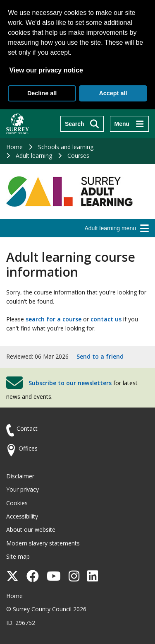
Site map (18, 556)
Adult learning (34, 156)
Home (14, 147)
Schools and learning (66, 147)
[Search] (82, 124)
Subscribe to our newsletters (70, 383)
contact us (106, 319)
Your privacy (23, 489)
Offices (28, 448)
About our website (31, 529)
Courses (78, 156)
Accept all (113, 93)
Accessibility (22, 516)
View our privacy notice (46, 70)
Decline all (42, 93)
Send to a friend (100, 356)
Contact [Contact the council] (27, 428)
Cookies (17, 503)
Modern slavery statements (43, 543)
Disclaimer (20, 476)
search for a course (54, 319)
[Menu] (129, 124)
